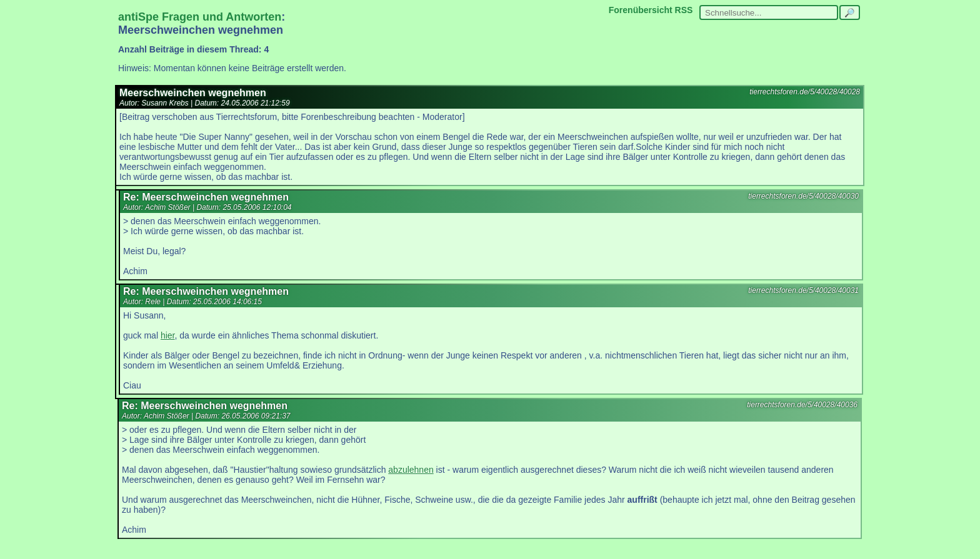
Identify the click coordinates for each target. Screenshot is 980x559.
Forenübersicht (641, 10)
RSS (684, 10)
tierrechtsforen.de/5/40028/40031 (803, 290)
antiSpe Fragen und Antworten (200, 17)
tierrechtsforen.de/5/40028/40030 (803, 196)
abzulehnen (411, 470)
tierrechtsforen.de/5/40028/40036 (802, 405)
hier (168, 335)
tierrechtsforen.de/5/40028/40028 (805, 92)
